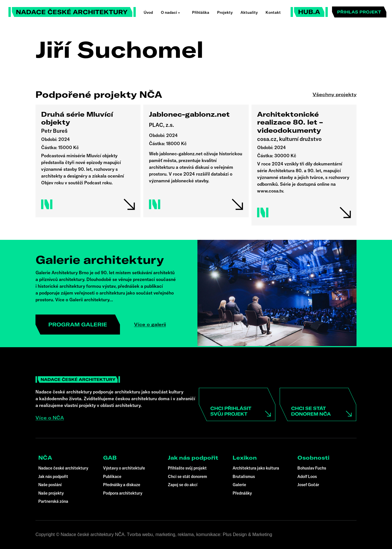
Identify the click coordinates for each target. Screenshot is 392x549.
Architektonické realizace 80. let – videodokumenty (290, 122)
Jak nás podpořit (193, 458)
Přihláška (201, 12)
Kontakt (273, 12)
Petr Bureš (54, 131)
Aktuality (249, 12)
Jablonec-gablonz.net (189, 114)
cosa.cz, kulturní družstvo (289, 139)
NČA (45, 458)
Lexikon (245, 458)
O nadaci (169, 12)
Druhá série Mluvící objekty (77, 118)
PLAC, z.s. (162, 125)
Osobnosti (313, 458)
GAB (110, 458)
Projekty (225, 12)
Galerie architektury (100, 260)
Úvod (148, 12)
